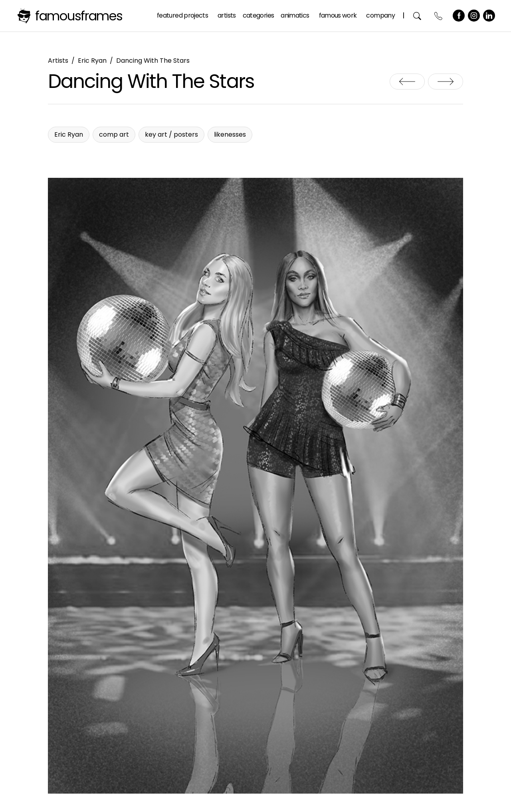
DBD (446, 82)
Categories (258, 15)
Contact (439, 16)
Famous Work (338, 15)
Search (417, 16)
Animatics (295, 15)
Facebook (459, 16)
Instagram (474, 16)
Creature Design (407, 82)
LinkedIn (489, 16)
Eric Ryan (92, 61)
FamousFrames (79, 16)
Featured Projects (182, 15)
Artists (227, 15)
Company (380, 15)
